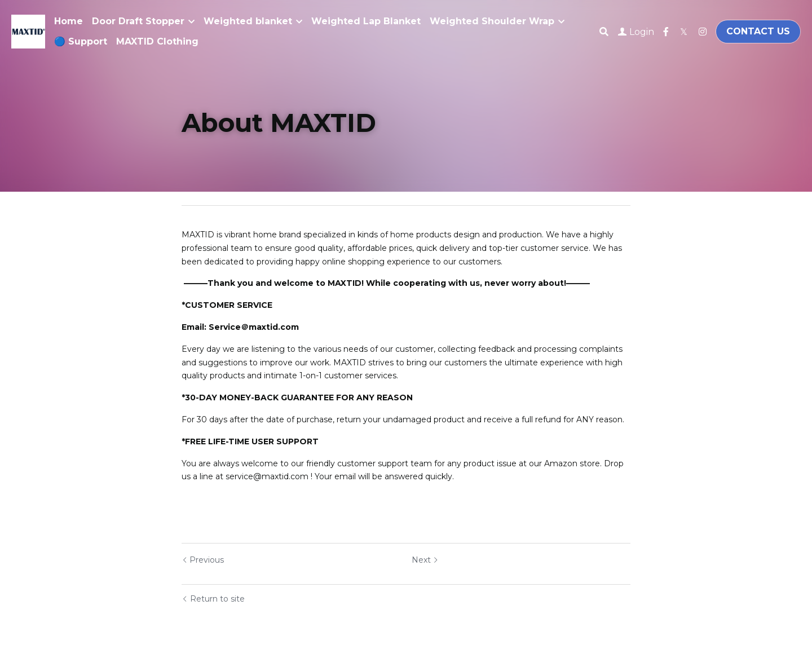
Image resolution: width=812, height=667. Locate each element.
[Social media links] (666, 32)
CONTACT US (758, 31)
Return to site (213, 599)
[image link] (28, 31)
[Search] (604, 32)
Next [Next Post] (425, 560)
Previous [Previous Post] (203, 560)
